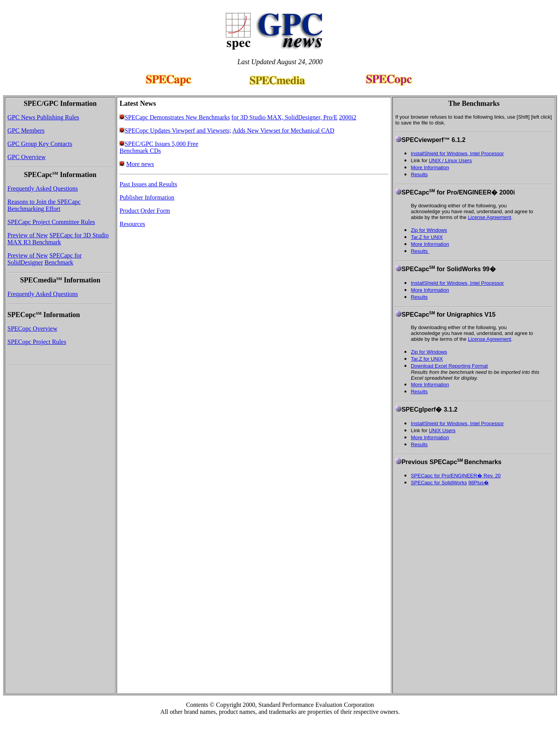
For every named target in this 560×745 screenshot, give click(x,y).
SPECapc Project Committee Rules (51, 222)
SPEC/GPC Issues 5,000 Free (161, 144)
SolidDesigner (25, 262)
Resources (132, 224)
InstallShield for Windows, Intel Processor (457, 153)
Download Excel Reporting (441, 366)
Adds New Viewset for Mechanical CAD (283, 131)
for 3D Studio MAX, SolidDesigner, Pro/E (284, 117)
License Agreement (489, 217)
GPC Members (26, 131)
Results (420, 251)
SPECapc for (66, 255)
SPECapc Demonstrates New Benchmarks (177, 117)
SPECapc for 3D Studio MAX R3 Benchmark (58, 239)
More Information (430, 167)
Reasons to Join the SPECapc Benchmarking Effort (44, 205)
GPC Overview (26, 157)
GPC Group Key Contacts (40, 144)
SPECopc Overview (32, 329)
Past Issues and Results (148, 184)
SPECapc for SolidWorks (439, 483)
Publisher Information (147, 197)
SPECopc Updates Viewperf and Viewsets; (178, 131)
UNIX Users (442, 430)
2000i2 (348, 117)
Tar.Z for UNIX (427, 237)
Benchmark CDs (140, 151)
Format (480, 366)
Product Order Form (145, 211)
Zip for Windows (429, 230)
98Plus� (479, 483)
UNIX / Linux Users (451, 160)
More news (140, 164)
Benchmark (59, 262)
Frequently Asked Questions (43, 188)
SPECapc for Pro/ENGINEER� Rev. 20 (456, 476)
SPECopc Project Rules (37, 342)
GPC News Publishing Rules (43, 117)
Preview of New (28, 235)
